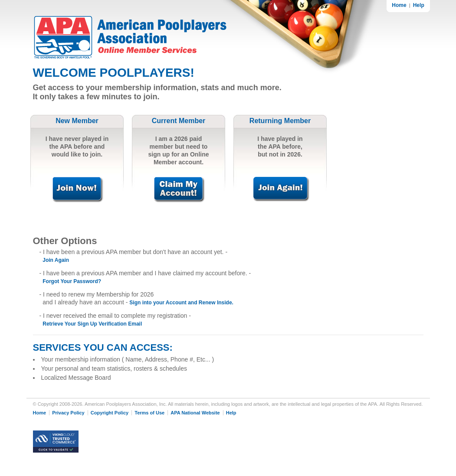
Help (419, 5)
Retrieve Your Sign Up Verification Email (92, 324)
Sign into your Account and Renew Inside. (181, 303)
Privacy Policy (68, 413)
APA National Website (195, 413)
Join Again (56, 260)
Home (399, 5)
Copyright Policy (110, 413)
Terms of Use (149, 413)
